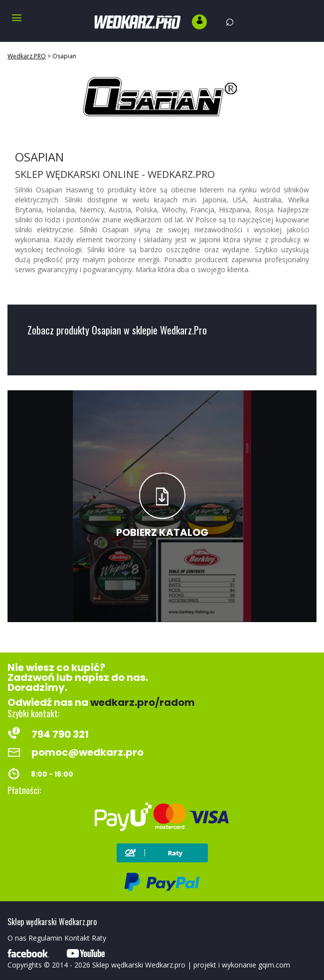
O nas (17, 938)
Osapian (64, 56)
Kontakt (77, 938)
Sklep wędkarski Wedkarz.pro (139, 965)
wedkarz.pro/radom (143, 702)
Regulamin (45, 938)
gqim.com (274, 965)
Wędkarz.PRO (27, 56)
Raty (99, 938)
